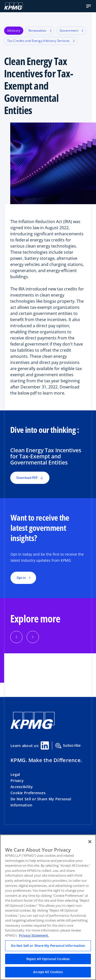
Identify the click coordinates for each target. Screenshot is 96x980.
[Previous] (16, 637)
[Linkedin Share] (45, 745)
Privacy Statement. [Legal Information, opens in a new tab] (34, 935)
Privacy (17, 781)
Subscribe (68, 746)
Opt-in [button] (21, 578)
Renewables (40, 30)
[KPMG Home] (13, 6)
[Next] (33, 637)
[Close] (90, 842)
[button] (89, 6)
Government (72, 30)
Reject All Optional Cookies (48, 959)
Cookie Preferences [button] (28, 793)
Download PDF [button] (30, 478)
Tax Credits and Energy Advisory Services (41, 41)
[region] (48, 907)
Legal (15, 774)
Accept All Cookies (48, 972)
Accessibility (22, 787)
